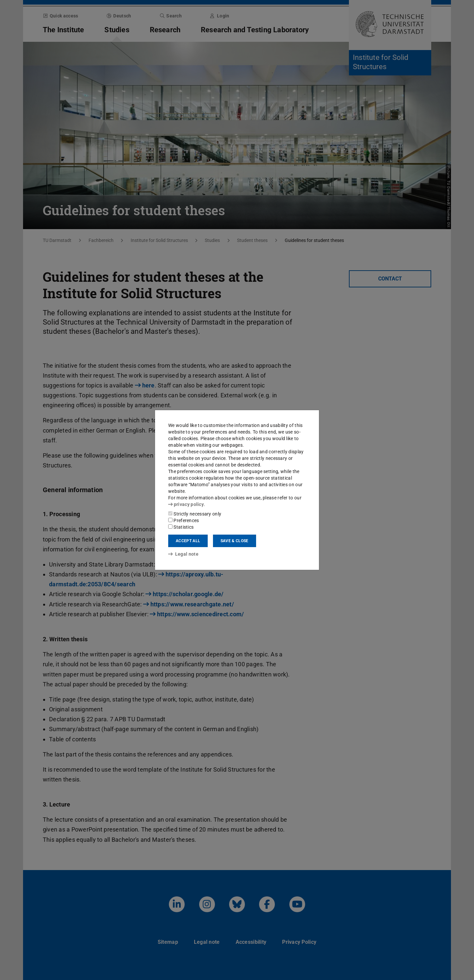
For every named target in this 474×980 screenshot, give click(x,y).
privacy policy (186, 504)
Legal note (183, 554)
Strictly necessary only (195, 514)
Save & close (235, 541)
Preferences (184, 520)
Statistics (181, 527)
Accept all (188, 541)
